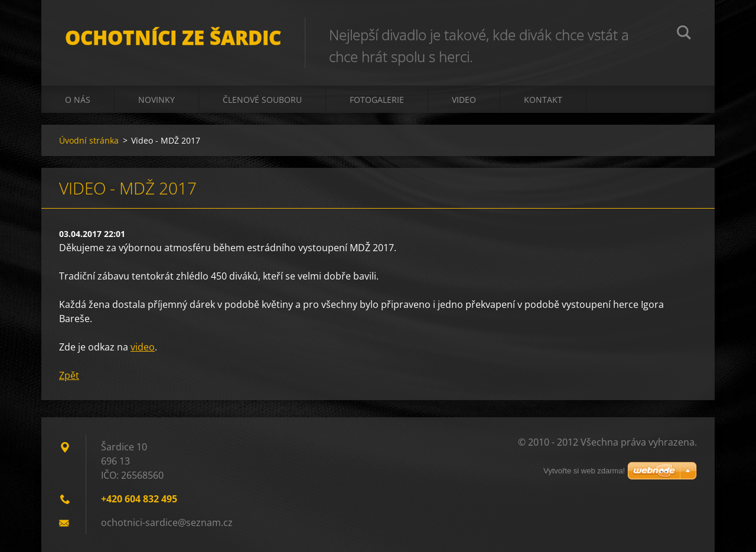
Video (464, 100)
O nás (78, 100)
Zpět (69, 375)
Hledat (684, 34)
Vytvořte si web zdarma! (584, 471)
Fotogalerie (377, 100)
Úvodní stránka (89, 140)
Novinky (157, 100)
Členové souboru (262, 100)
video (143, 347)
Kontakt (543, 100)
